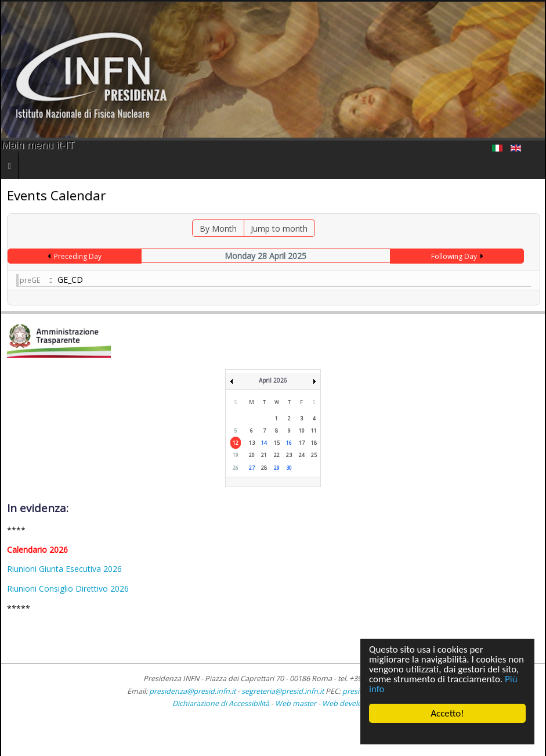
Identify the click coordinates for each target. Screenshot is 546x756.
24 (302, 455)
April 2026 (273, 380)
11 (314, 431)
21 (264, 455)
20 (252, 455)
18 (314, 443)
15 (277, 443)
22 (277, 455)
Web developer (348, 703)
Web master (296, 703)
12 (236, 443)
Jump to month (279, 228)
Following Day (454, 256)
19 (236, 455)
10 (302, 431)
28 (264, 468)
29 (277, 468)
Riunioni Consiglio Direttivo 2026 (68, 588)
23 (289, 455)
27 (252, 468)
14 (264, 443)
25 (314, 455)
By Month (218, 228)
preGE (30, 280)
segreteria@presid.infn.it (283, 691)
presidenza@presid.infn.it (192, 691)
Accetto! (447, 713)
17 (302, 443)
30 (289, 468)
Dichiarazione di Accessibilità (222, 703)
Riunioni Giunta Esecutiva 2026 (64, 569)
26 (236, 468)
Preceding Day (78, 256)
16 (289, 443)
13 (252, 443)
